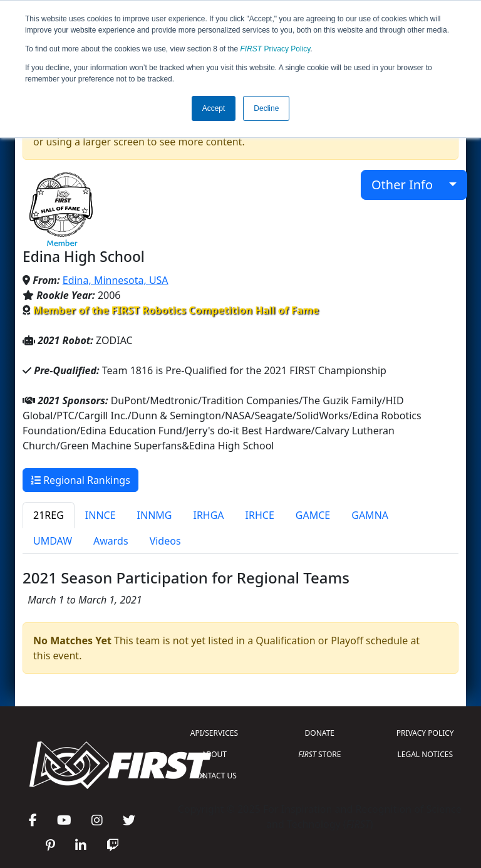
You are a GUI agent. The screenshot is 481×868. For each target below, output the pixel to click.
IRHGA (208, 515)
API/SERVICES (214, 733)
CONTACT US (214, 776)
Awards (111, 541)
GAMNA (370, 515)
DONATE (320, 733)
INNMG (155, 515)
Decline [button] (266, 108)
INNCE (101, 515)
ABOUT (214, 754)
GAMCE (313, 515)
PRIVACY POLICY (425, 733)
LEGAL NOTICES (426, 754)
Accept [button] (214, 108)
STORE (319, 754)
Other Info (409, 185)
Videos (165, 541)
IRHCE (260, 515)
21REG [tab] (49, 515)
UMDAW (53, 541)
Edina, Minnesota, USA (116, 280)
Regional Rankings (80, 480)
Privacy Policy (276, 49)
